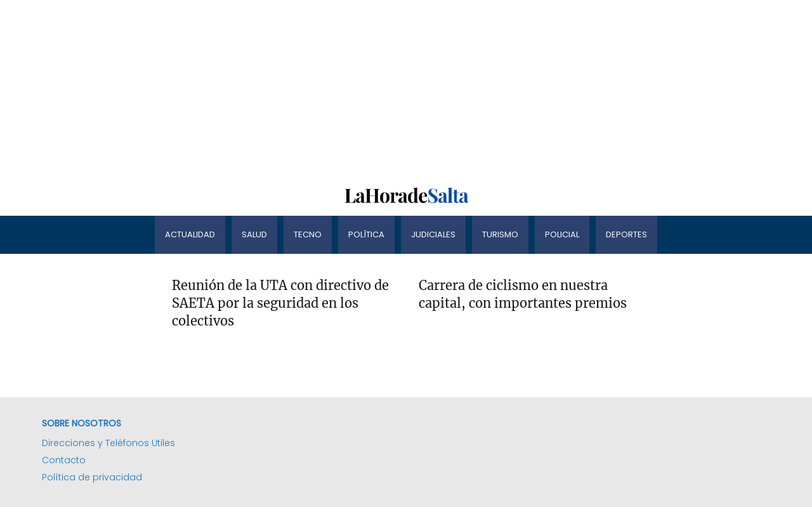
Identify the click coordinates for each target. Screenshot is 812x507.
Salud (254, 234)
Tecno (308, 234)
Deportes (626, 234)
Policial (562, 234)
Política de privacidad (92, 477)
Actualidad (190, 234)
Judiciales (433, 234)
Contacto (64, 460)
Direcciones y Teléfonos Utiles (108, 443)
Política (366, 234)
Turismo (500, 234)
